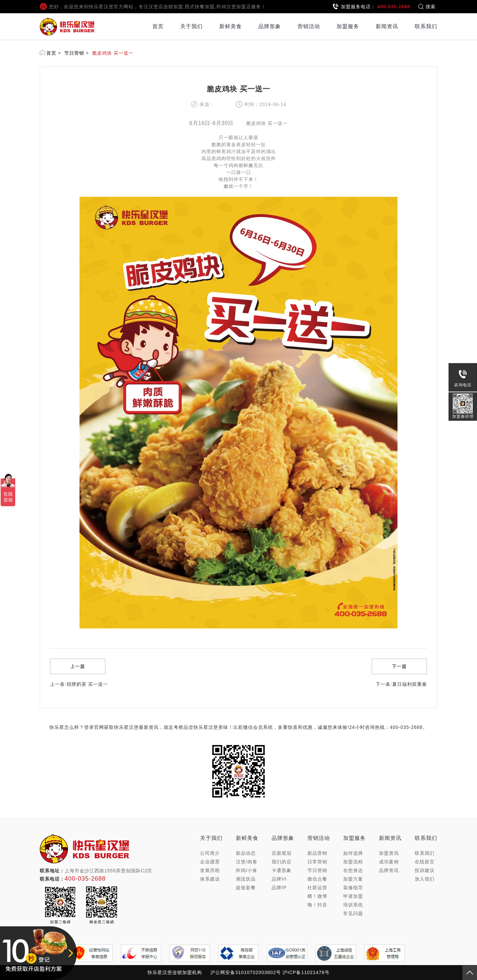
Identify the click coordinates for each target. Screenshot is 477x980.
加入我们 (425, 879)
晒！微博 (317, 896)
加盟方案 (353, 879)
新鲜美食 (231, 26)
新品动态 (246, 853)
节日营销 (74, 53)
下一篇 (399, 666)
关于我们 (191, 26)
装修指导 (353, 888)
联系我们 (426, 26)
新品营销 (317, 853)
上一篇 (78, 666)
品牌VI (279, 879)
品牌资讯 (389, 870)
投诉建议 (425, 870)
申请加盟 (353, 896)
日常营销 (317, 862)
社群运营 (317, 888)
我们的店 (282, 862)
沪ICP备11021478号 (306, 972)
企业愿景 (210, 862)
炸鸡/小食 (247, 870)
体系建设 (210, 879)
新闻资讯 (387, 26)
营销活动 (309, 26)
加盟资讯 (389, 853)
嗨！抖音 (317, 905)
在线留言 (425, 862)
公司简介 (210, 853)
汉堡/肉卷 (247, 862)
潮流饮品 (246, 879)
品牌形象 (270, 26)
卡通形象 (282, 870)
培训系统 (353, 905)
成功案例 (389, 862)
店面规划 (282, 853)
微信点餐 (317, 879)
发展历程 (210, 870)
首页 (158, 26)
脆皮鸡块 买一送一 (113, 53)
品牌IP (279, 888)
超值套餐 (246, 888)
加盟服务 (348, 26)
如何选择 (353, 853)
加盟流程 (353, 862)
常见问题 (353, 913)
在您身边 (353, 870)
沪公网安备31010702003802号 (246, 972)
